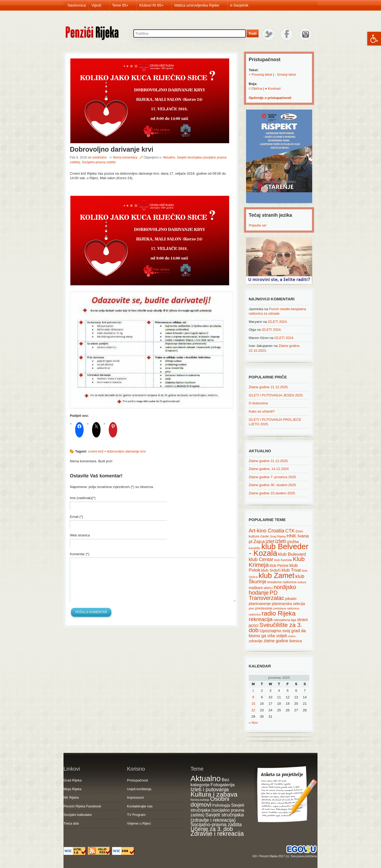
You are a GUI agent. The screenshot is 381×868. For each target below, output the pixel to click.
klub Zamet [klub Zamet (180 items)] (276, 575)
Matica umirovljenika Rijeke (199, 7)
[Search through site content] (190, 33)
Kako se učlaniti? (262, 411)
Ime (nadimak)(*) (83, 498)
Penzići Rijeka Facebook (82, 806)
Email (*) (76, 517)
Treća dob (71, 823)
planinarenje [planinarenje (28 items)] (260, 603)
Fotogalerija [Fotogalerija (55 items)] (223, 785)
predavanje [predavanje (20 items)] (264, 608)
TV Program (136, 815)
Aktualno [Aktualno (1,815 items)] (206, 778)
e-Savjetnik (239, 5)
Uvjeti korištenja (139, 789)
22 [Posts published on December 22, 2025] (253, 710)
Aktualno (169, 157)
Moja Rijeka (72, 789)
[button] (374, 39)
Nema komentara (125, 157)
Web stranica (80, 535)
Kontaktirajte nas (140, 806)
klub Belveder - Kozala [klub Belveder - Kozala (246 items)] (279, 550)
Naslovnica (77, 5)
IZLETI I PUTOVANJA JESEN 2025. (276, 395)
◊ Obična (255, 89)
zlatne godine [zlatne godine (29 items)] (276, 641)
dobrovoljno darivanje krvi (126, 451)
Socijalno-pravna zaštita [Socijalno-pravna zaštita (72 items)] (216, 824)
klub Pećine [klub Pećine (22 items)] (279, 566)
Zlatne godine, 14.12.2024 (269, 469)
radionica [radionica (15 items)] (293, 608)
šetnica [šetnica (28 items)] (296, 641)
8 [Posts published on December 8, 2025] (253, 697)
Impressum (135, 797)
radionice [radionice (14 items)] (255, 614)
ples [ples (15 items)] (251, 608)
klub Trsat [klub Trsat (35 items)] (291, 570)
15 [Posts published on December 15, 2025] (253, 704)
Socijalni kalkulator (78, 815)
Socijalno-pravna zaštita (99, 162)
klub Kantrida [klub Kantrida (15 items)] (283, 560)
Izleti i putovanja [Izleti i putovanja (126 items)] (210, 789)
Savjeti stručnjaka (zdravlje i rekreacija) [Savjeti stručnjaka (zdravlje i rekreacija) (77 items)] (217, 817)
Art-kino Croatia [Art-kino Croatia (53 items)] (267, 531)
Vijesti (99, 7)
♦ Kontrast (273, 89)
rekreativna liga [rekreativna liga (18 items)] (285, 620)
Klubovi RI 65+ (154, 7)
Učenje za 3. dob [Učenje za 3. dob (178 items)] (212, 829)
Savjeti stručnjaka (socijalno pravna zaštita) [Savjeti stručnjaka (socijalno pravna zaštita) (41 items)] (217, 810)
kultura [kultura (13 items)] (302, 582)
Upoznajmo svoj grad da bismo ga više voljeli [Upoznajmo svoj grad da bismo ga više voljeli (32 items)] (277, 633)
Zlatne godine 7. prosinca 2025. (273, 477)
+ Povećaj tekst (260, 74)
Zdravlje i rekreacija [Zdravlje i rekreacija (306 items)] (217, 834)
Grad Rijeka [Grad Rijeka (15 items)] (278, 536)
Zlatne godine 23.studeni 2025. (272, 493)
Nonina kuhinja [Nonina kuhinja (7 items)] (200, 800)
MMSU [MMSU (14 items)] (268, 588)
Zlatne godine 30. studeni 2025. (273, 485)
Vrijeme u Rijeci (139, 823)
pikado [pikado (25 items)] (291, 599)
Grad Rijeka (73, 780)
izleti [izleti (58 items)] (280, 541)
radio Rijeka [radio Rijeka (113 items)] (279, 613)
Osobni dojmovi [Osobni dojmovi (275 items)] (210, 802)
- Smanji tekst (285, 74)
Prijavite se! (258, 225)
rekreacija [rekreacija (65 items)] (261, 619)
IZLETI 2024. (278, 322)
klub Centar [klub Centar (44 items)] (261, 559)
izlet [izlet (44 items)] (270, 541)
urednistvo (99, 157)
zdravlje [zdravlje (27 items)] (256, 641)
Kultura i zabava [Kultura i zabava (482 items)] (214, 794)
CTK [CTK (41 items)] (290, 531)
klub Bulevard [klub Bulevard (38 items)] (292, 554)
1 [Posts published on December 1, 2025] (253, 691)
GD (255, 856)
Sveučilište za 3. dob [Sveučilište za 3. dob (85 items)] (275, 628)
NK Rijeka (71, 797)
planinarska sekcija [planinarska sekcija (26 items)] (288, 604)
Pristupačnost (137, 780)
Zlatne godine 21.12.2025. (269, 387)
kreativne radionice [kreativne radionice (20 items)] (282, 582)
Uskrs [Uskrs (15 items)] (292, 636)
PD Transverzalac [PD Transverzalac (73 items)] (266, 595)
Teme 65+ (123, 7)
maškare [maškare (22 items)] (256, 588)
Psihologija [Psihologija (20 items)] (221, 805)
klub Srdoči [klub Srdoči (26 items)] (271, 570)
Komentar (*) (80, 554)
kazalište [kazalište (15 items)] (255, 548)
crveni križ (96, 451)
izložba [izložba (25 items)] (293, 542)
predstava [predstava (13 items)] (280, 608)
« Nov (253, 723)
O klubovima (258, 403)
